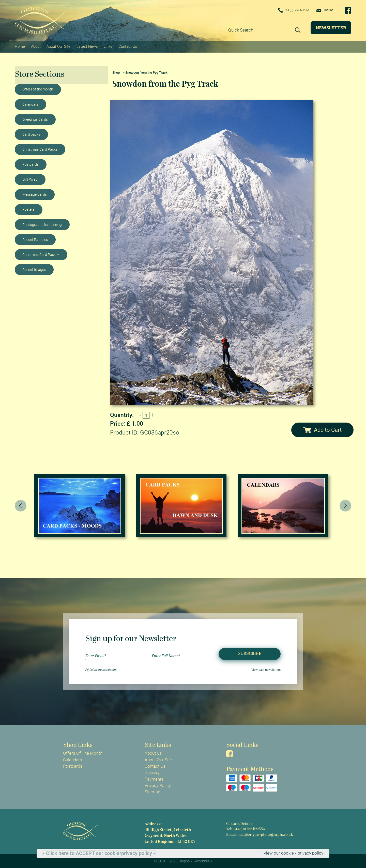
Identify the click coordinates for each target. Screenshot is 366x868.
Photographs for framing (42, 224)
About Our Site (58, 46)
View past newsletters (266, 669)
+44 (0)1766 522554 (286, 11)
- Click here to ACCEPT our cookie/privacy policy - (99, 853)
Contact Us (127, 46)
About (36, 46)
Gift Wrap (30, 178)
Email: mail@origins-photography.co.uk (259, 834)
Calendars (30, 103)
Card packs (31, 133)
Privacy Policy (158, 785)
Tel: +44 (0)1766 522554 (246, 828)
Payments (154, 778)
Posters (28, 209)
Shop (116, 72)
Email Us (323, 10)
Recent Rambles (35, 239)
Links (108, 46)
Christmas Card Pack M (41, 254)
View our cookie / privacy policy (293, 853)
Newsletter (331, 28)
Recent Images (34, 269)
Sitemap (152, 791)
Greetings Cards (35, 118)
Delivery (152, 772)
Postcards (30, 163)
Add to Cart (322, 429)
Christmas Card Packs (40, 148)
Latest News (87, 46)
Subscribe (250, 653)
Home (20, 46)
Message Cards (35, 193)
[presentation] (21, 505)
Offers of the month (38, 88)
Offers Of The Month (83, 752)
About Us (153, 752)
